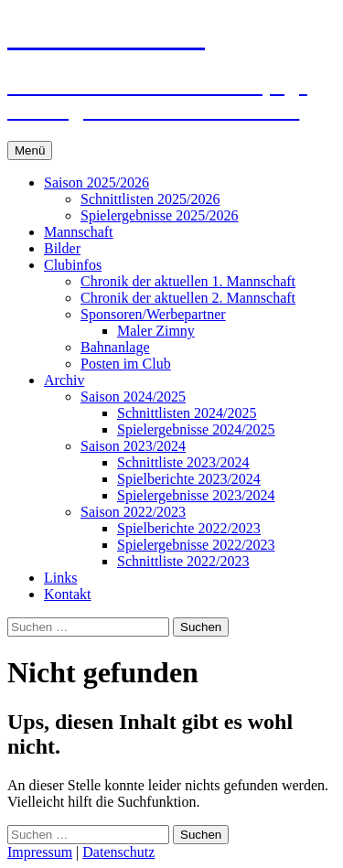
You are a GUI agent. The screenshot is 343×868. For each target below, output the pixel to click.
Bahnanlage (115, 347)
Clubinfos (73, 265)
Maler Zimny (156, 331)
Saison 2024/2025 (133, 396)
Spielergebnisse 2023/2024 (196, 495)
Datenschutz (118, 852)
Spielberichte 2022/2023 (189, 528)
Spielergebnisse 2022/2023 (196, 545)
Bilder (62, 248)
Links (60, 578)
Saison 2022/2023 (133, 512)
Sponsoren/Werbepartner (153, 314)
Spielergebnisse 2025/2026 (160, 215)
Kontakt (68, 594)
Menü (30, 150)
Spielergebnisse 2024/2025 (196, 429)
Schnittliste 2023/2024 (183, 462)
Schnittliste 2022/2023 (183, 561)
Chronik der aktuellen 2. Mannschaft (188, 298)
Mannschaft (79, 232)
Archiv (64, 380)
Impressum (40, 852)
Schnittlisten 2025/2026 (150, 199)
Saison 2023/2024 (133, 446)
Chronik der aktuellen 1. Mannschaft (188, 281)
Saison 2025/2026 (96, 182)
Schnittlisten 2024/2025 (187, 413)
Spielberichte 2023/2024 (189, 479)
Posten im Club (126, 364)
